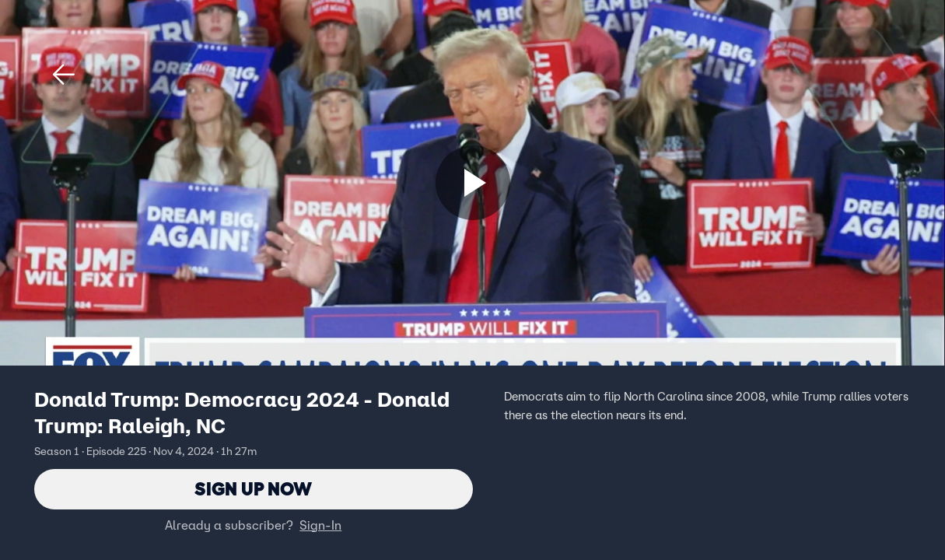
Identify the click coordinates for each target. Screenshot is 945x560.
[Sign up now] (473, 183)
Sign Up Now (253, 489)
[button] (64, 75)
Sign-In (320, 525)
